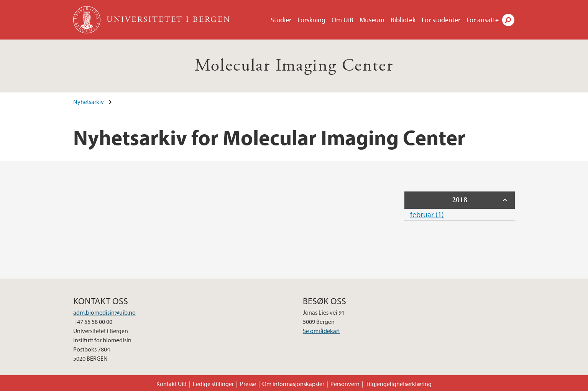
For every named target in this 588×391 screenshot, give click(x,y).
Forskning (311, 20)
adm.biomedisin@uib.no (104, 312)
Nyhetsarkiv (89, 102)
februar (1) (427, 214)
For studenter (441, 20)
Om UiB (342, 20)
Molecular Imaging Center (294, 66)
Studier (281, 20)
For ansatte (483, 20)
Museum (372, 20)
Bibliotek (403, 20)
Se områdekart (321, 331)
